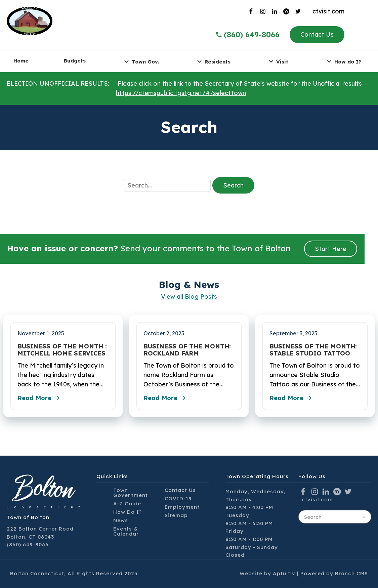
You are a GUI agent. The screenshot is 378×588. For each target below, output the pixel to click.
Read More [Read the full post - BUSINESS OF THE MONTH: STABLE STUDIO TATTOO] (292, 398)
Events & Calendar (126, 532)
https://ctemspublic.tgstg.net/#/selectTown (181, 93)
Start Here (331, 249)
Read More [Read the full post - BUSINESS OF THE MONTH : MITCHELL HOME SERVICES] (40, 398)
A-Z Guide (127, 504)
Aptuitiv (284, 574)
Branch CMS (351, 574)
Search (233, 185)
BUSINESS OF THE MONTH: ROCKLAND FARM (187, 350)
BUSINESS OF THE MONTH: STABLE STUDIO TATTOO (313, 350)
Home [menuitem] (21, 61)
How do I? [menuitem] (343, 61)
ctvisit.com (328, 11)
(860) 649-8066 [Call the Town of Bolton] (247, 35)
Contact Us (317, 34)
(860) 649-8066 (28, 545)
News (121, 521)
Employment (182, 507)
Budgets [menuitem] (75, 61)
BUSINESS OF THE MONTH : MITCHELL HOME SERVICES (62, 350)
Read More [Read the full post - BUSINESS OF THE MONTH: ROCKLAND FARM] (166, 398)
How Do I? (128, 512)
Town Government (131, 493)
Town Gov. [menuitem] (141, 61)
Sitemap (176, 516)
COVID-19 (178, 499)
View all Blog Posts (189, 297)
